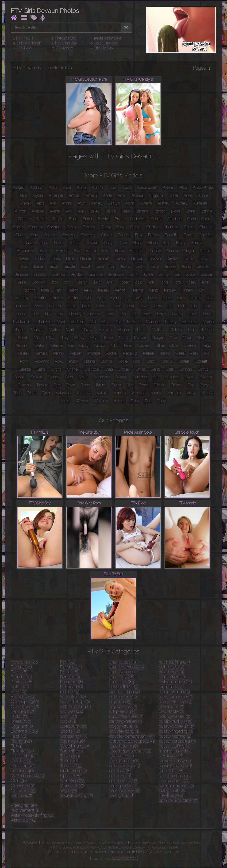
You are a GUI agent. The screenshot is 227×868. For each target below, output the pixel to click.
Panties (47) (21, 795)
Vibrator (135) (72, 786)
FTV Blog (24, 48)
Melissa (158, 330)
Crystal (107, 235)
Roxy (59, 361)
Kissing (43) (21, 761)
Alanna (98, 187)
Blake (190, 211)
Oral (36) (19, 781)
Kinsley (170, 290)
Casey (72, 227)
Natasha (56, 346)
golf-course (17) (124, 781)
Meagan (105, 330)
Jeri (177, 274)
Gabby (156, 251)
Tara (57, 385)
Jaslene (40, 274)
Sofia (170, 369)
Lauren (55, 306)
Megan (123, 330)
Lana (181, 298)
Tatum (101, 385)
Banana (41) (21, 667)
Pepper (76, 353)
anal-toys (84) (122, 682)
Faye (105, 251)
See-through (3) (75, 702)
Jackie (125, 266)
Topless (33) (71, 766)
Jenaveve (116, 274)
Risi (207, 353)
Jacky (141, 266)
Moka (109, 338)
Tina (191, 385)
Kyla (87, 298)
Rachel (112, 353)
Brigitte (58, 219)
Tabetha (24, 385)
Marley (55, 330)
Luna (207, 314)
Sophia (20, 377)
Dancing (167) (23, 711)
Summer (140, 377)
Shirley (124, 369)
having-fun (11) (123, 795)
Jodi (54, 282)
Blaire (176, 211)
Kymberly (119, 298)
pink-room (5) (171, 706)
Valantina (63, 393)
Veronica (174, 393)
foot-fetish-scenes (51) (130, 751)
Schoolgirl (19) (73, 697)
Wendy (82, 401)
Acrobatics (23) (24, 662)
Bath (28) (19, 672)
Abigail (19, 187)
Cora (34, 235)
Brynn (120, 219)
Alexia (168, 187)
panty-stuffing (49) (176, 702)
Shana (56, 369)
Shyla (140, 369)
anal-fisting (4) (122, 672)
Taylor (116, 385)
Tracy (205, 385)
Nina (128, 346)
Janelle (203, 266)
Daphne (205, 235)
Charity (152, 227)
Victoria (207, 393)
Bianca (160, 211)
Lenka (101, 306)
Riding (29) (70, 692)
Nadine (203, 338)
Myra (187, 338)
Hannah (103, 258)
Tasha (85, 385)
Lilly (48, 314)
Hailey (40, 258)
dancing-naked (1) (126, 721)
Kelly (88, 290)
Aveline (38, 211)
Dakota (124, 235)
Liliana (21, 314)
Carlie (18, 227)
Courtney (88, 235)
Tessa (144, 385)
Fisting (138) (21, 741)
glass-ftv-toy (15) (125, 766)
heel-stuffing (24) (174, 662)
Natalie (38, 346)
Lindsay (75, 314)
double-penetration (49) (132, 736)
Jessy (22, 282)
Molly (124, 338)
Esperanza (25, 251)
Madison (77, 322)
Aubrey (164, 203)
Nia (71, 346)
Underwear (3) (73, 771)
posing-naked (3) (174, 716)
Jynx (110, 282)
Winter (119, 401)
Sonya (203, 369)
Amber (74, 195)
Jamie (186, 266)
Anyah (26, 203)
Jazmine (96, 274)
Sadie (123, 361)
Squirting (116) (73, 741)
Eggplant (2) (22, 726)
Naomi (21, 346)
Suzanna (172, 377)
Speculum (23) (74, 726)
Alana (82, 187)
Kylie (101, 298)
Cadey (156, 219)
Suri (156, 377)
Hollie (189, 258)
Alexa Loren (147, 187)
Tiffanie (160, 385)
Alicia (183, 187)
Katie (45, 290)
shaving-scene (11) (175, 766)
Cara (205, 219)
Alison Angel (203, 187)
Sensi (41, 369)
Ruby (74, 361)
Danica (154, 235)
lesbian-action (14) (175, 682)
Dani (139, 235)
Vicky (191, 393)
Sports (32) (70, 731)
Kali (151, 282)
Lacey (137, 298)
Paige (206, 346)
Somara (186, 369)
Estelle (45, 251)
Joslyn (82, 282)
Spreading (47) (74, 736)
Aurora (21, 211)
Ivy (112, 266)
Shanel (73, 369)
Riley (194, 353)
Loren (147, 314)
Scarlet (184, 361)
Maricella (190, 322)
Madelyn (44, 322)
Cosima (69, 235)
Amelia (92, 195)
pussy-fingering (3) (176, 731)
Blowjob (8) (22, 682)
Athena (146, 203)
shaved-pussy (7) (175, 761)
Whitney (101, 401)
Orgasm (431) (23, 786)
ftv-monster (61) (124, 761)
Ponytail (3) (70, 677)
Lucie (193, 314)
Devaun (92, 243)
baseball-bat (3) (124, 687)
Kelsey (104, 290)
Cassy (106, 227)
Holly (203, 258)
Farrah (91, 251)
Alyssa (38, 195)
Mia (191, 330)
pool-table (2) (171, 711)
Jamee (170, 266)
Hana (70, 258)
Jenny (164, 274)
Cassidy (89, 227)
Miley (64, 338)
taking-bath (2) (172, 790)
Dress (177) (21, 721)
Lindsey (94, 314)
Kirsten (187, 290)
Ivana (100, 266)
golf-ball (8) (120, 771)
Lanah (196, 298)
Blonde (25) (21, 677)
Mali (118, 322)
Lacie (152, 298)
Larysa (38, 306)
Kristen (57, 298)
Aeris (67, 187)
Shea (109, 369)
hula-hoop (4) (171, 672)
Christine (207, 227)
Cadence (138, 219)
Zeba (135, 401)
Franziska (137, 251)
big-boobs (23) (123, 697)
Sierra (155, 369)
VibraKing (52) (73, 781)
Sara (137, 361)
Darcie (30, 243)
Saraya (167, 361)
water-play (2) (24, 820)
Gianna (172, 251)
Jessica (206, 274)
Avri (81, 211)
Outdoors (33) (24, 790)
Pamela (41, 353)
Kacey (125, 282)
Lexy (158, 306)
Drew (123, 243)
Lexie (144, 306)
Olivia (174, 346)
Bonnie (206, 211)
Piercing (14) (71, 667)
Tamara (42, 385)
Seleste (25, 369)
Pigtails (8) (69, 672)
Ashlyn (114, 203)
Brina (73, 219)
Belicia (111, 211)
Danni (189, 235)
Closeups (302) (25, 702)
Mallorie (134, 322)
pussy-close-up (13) (177, 726)
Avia (69, 211)
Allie (23, 195)
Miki (37, 338)
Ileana (38, 266)
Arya (82, 203)
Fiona (119, 251)
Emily (181, 243)
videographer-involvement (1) (25, 808)
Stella (83, 377)
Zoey (162, 401)
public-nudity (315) (175, 721)
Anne (188, 195)
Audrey (181, 203)
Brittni (87, 219)
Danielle (171, 235)
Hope (23, 266)
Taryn (71, 385)
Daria (44, 243)
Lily (60, 314)
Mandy (171, 322)
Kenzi (154, 290)
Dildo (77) (20, 716)
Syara (190, 377)
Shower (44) (72, 711)
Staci (69, 377)
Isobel (85, 266)
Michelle (207, 330)
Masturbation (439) (28, 776)
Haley (56, 258)
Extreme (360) (24, 731)
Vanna (156, 393)
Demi (59, 243)
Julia (97, 282)
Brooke (103, 219)
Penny (59, 353)
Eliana (153, 243)
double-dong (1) (124, 731)
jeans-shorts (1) (173, 677)
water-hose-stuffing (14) (33, 815)
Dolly (108, 243)
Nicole (100, 346)
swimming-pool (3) (176, 786)
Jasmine (59, 274)
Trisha (32, 393)
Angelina (156, 195)
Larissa (22, 306)
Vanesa (120, 393)
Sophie (37, 377)
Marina (208, 322)
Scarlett (201, 361)
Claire (20, 235)
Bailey (95, 211)
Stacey (54, 377)
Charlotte (171, 227)
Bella (126, 211)
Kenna (138, 290)
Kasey (191, 282)
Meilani (140, 330)
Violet (66, 401)
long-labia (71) (172, 687)
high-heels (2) (171, 667)
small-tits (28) (171, 771)
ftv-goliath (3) (122, 756)
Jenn (134, 274)
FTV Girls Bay (66, 43)
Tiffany (177, 385)
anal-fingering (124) (127, 667)
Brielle (42, 219)
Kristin (73, 298)
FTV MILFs (25, 38)
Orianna (190, 346)
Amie (108, 195)
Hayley (172, 258)
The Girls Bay (66, 38)
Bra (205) (19, 692)
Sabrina (107, 361)
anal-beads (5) (123, 662)
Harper (137, 258)
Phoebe (94, 353)
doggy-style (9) (124, 726)
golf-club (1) (120, 776)
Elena (138, 243)
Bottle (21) (20, 687)
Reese (148, 353)
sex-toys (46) (171, 756)
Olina (160, 346)
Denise (74, 243)
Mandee (153, 322)
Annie (203, 195)
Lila (194, 306)
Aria (53, 203)
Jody (67, 282)
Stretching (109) (75, 746)
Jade (155, 266)
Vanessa (138, 393)
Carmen (35, 227)
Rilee (180, 353)
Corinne (50, 235)
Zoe (148, 401)
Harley (120, 258)
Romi (25, 361)
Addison (37, 187)
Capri (192, 219)
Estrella (62, 251)
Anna (174, 195)
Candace (174, 219)
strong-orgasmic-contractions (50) (175, 778)
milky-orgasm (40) (176, 697)
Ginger (189, 251)
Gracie (205, 251)
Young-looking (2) (77, 795)
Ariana (67, 203)
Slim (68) (69, 716)
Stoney (121, 377)
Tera (130, 385)
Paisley (23, 353)
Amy (122, 195)
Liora (110, 314)
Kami (164, 282)
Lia (170, 306)
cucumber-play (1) (126, 716)
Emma (197, 243)
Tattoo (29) (70, 756)
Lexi (130, 306)
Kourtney (21, 298)
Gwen (24, 258)
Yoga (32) (69, 790)
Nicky (84, 346)
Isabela (69, 266)
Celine (136, 227)
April (40, 203)
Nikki (115, 346)
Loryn (162, 314)
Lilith (36, 314)
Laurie (71, 306)
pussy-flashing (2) (175, 736)
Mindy (80, 338)
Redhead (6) (72, 687)
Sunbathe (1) (72, 751)
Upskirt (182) (71, 776)
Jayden (77, 274)
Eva (77, 251)
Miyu (94, 338)
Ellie (167, 243)
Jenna (148, 274)
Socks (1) (68, 721)
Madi (61, 322)
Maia (105, 322)
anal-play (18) (122, 677)
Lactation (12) (23, 766)
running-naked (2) (175, 751)
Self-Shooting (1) (75, 706)
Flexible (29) (22, 751)
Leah (86, 306)
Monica (140, 338)
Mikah (23, 338)
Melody (176, 330)
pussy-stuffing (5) (174, 746)
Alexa (127, 187)
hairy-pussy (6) (123, 786)
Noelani (144, 346)
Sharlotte (92, 369)
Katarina (29, 290)
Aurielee (200, 203)
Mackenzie (22, 322)
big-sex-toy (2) (123, 706)
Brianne (25, 219)
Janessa (22, 274)
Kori (202, 290)
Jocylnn (39, 282)
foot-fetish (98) (124, 746)
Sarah (151, 361)
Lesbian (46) (22, 771)
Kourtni (40, 298)
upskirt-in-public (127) (179, 800)
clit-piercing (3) (123, 711)
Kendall (121, 290)
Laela (167, 298)
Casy (121, 227)
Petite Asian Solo (108, 38)
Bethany (142, 211)
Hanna (86, 258)
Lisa (123, 314)
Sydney (206, 377)
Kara (177, 282)
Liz (134, 314)
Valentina (84, 393)
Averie (55, 211)
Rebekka (130, 353)
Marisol (19, 330)
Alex (113, 187)
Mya (174, 338)
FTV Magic (64, 48)
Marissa (37, 330)
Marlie (71, 330)
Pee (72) (68, 662)
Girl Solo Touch (29, 43)
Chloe (189, 227)
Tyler (46, 393)
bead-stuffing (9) (125, 692)
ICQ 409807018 (125, 858)
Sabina (89, 361)
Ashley (97, 203)
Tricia (18, 393)
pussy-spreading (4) (177, 741)
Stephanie (101, 377)
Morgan (158, 338)
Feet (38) (19, 736)
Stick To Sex (104, 48)
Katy (58, 290)
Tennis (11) (69, 761)
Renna (165, 353)
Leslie (117, 306)
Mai (93, 322)
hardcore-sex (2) (125, 790)
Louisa (178, 314)
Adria (53, 187)
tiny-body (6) (171, 795)
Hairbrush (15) (23, 756)
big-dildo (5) (120, 702)
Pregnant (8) (71, 682)
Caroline (54, 227)
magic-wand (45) (174, 692)
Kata (206, 282)
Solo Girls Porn (106, 43)
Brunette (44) (23, 697)
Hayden (154, 258)
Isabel (53, 266)
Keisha (73, 290)
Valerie (103, 393)
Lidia (182, 306)
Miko (50, 338)
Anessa (137, 195)
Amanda (56, 195)
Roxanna (42, 361)
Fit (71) (17, 746)
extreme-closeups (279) (132, 741)
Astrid (130, 203)
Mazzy (87, 330)
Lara (210, 298)
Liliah (207, 306)
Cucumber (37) (25, 706)
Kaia (139, 282)
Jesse (190, 274)
